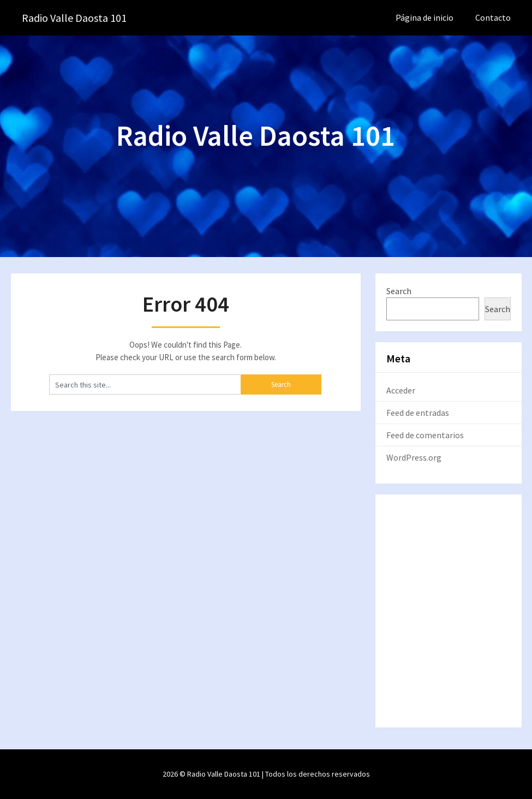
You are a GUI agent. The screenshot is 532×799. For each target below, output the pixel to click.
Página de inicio (425, 17)
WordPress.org (414, 457)
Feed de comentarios (425, 435)
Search (399, 291)
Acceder (401, 390)
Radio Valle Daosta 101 (74, 18)
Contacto (493, 17)
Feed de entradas (418, 413)
